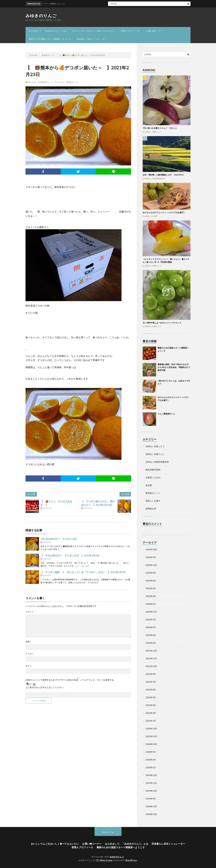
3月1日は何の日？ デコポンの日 (59, 539)
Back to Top (108, 832)
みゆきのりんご (41, 16)
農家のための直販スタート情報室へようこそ (50, 39)
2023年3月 (151, 596)
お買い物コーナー (154, 31)
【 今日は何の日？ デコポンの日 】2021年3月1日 (70, 555)
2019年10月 (151, 791)
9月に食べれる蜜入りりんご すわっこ (160, 128)
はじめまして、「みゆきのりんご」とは (47, 31)
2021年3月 (151, 705)
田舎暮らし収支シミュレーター (92, 39)
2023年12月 (151, 565)
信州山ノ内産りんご (153, 132)
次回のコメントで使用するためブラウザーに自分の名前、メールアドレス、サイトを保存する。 (71, 680)
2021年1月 (151, 721)
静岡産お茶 (151, 509)
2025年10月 (151, 549)
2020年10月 (151, 744)
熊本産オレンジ (47, 82)
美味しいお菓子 (151, 216)
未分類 (149, 485)
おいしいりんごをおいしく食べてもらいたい (94, 31)
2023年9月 (151, 573)
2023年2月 (151, 604)
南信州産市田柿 (153, 470)
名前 (28, 642)
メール (29, 654)
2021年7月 (151, 682)
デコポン (61, 82)
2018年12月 (151, 806)
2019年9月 (151, 799)
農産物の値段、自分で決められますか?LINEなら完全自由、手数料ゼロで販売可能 (174, 367)
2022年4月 (151, 627)
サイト (29, 666)
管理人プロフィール (130, 31)
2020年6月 (151, 760)
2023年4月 (151, 588)
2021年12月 (151, 651)
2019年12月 (151, 775)
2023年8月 (151, 581)
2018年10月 (151, 814)
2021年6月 (151, 690)
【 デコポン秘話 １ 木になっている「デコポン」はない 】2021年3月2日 (83, 572)
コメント (30, 612)
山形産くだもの (153, 477)
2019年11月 (151, 783)
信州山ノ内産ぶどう (153, 326)
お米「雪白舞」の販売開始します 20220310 (163, 175)
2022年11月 (151, 612)
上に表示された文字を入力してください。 (45, 687)
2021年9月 (151, 674)
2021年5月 (151, 697)
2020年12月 (151, 729)
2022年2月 (151, 643)
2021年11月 (151, 658)
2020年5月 (151, 767)
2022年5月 (151, 620)
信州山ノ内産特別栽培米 (155, 178)
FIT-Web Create (104, 860)
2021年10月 (151, 666)
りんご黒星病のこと (166, 414)
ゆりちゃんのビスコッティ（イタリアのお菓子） (164, 212)
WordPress (131, 860)
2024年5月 (151, 557)
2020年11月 (151, 736)
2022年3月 (151, 635)
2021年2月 (151, 713)
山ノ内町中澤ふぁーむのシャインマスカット (162, 323)
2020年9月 (151, 752)
